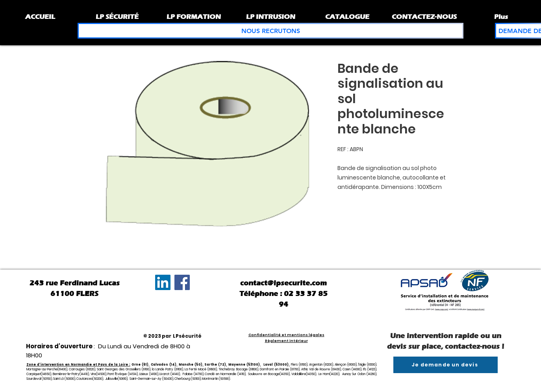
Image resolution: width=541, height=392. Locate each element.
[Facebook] (182, 282)
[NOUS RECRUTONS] (270, 31)
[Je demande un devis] (446, 365)
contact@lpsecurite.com (283, 283)
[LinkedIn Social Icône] (163, 282)
